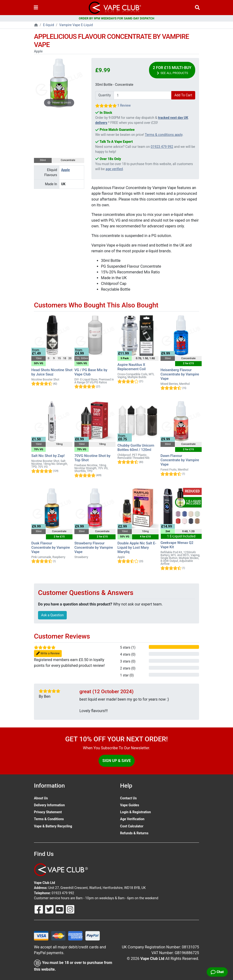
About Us (41, 798)
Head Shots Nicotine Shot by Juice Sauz (52, 372)
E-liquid (49, 25)
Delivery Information (49, 805)
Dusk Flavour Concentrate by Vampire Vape (51, 548)
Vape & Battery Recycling (53, 826)
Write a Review (48, 654)
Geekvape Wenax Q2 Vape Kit (177, 545)
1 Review (124, 105)
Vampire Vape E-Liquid (76, 25)
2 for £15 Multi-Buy (172, 70)
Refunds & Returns (134, 833)
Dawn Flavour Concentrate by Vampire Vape (180, 460)
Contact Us (128, 798)
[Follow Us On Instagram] (70, 909)
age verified (114, 169)
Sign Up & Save (117, 761)
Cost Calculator (132, 826)
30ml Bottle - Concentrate (114, 85)
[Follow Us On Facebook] (39, 909)
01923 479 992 (162, 147)
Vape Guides (130, 805)
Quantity (105, 95)
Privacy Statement (48, 812)
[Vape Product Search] (197, 8)
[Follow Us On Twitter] (50, 909)
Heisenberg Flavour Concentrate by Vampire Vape (180, 374)
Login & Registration (136, 812)
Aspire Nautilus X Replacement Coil (132, 367)
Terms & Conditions (49, 819)
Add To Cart (183, 95)
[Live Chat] (217, 972)
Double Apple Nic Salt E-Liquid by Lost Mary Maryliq (137, 548)
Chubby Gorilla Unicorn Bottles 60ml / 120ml (136, 448)
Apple (66, 170)
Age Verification (132, 819)
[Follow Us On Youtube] (60, 909)
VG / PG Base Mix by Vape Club (91, 372)
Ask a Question (52, 615)
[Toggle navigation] (36, 8)
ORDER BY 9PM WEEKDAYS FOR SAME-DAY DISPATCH (116, 18)
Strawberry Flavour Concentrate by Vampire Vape (94, 548)
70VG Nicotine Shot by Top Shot (92, 458)
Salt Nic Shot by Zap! (48, 456)
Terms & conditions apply (164, 135)
